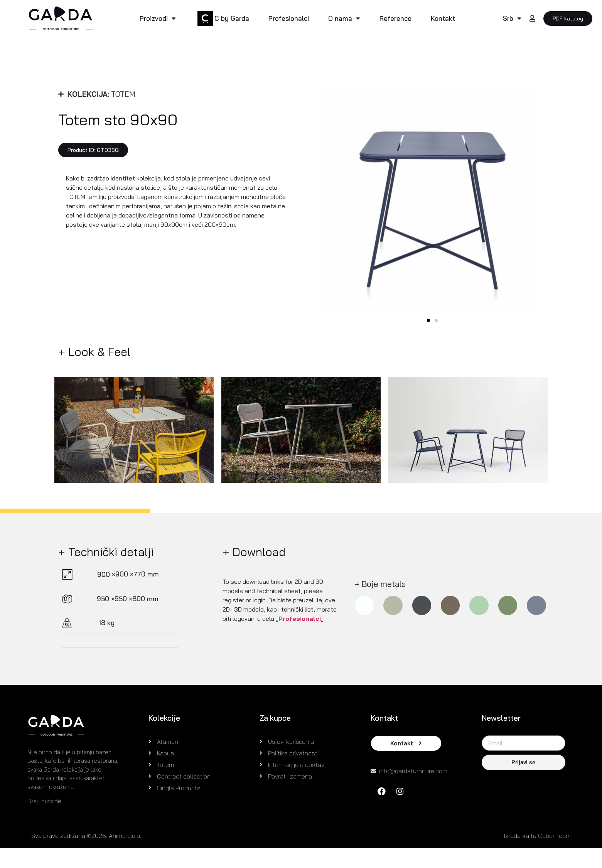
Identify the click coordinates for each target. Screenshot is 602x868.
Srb (512, 18)
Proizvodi (158, 18)
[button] (93, 150)
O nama (344, 18)
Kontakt (443, 18)
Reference (395, 18)
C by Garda (232, 18)
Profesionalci (289, 18)
